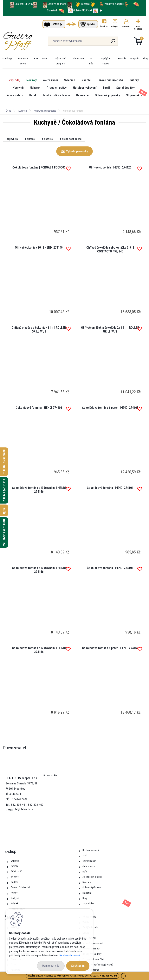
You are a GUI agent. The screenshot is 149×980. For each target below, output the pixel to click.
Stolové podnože (57, 4)
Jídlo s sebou (14, 95)
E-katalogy (56, 24)
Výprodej (14, 80)
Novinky (32, 80)
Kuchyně (18, 88)
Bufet (33, 95)
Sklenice (70, 80)
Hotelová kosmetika (4, 532)
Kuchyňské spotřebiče (45, 111)
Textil (106, 88)
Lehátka (86, 4)
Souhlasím (78, 966)
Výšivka (91, 24)
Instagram (115, 26)
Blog (145, 58)
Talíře (4, 510)
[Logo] (27, 41)
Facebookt (104, 26)
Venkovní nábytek (114, 4)
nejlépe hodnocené (71, 139)
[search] (113, 42)
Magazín (135, 58)
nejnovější (48, 139)
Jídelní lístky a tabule (56, 95)
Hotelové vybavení (85, 88)
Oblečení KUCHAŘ (83, 10)
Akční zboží (50, 80)
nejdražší (30, 139)
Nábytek (35, 88)
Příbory (134, 80)
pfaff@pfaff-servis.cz (24, 809)
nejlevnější (13, 139)
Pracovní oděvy (57, 88)
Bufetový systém (4, 490)
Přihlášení (126, 27)
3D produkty (134, 95)
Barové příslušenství (110, 80)
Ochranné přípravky (107, 95)
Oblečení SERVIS (24, 4)
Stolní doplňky (125, 88)
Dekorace (82, 95)
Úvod (9, 111)
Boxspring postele (4, 462)
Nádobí (86, 80)
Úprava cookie (50, 776)
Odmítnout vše (51, 966)
